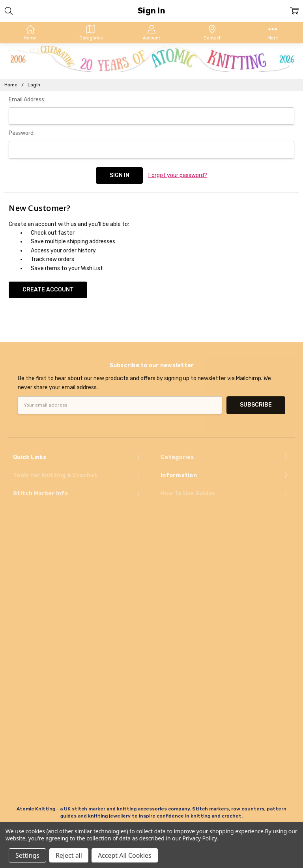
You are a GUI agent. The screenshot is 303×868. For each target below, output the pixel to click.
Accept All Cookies (125, 855)
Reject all (69, 855)
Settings (27, 855)
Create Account (48, 290)
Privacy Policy (199, 838)
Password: (22, 133)
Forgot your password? (178, 175)
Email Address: (27, 100)
